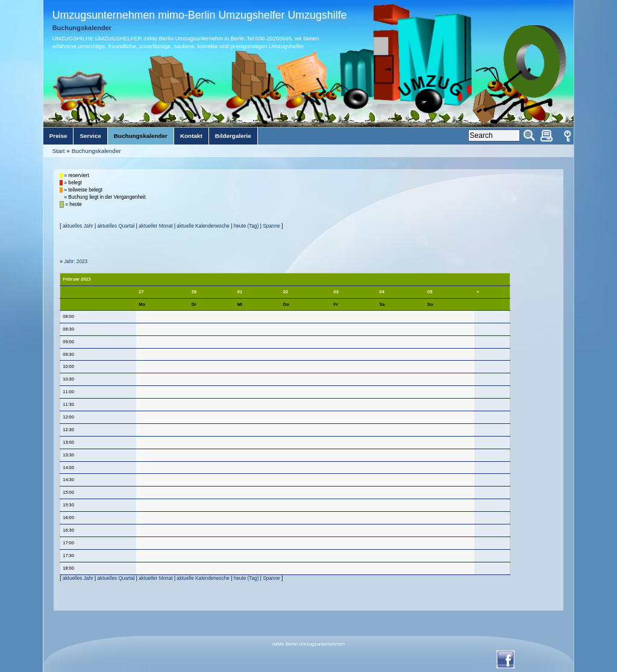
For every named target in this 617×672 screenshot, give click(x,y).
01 (240, 292)
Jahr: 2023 (76, 262)
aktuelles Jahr (78, 226)
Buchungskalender (96, 151)
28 (194, 292)
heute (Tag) (246, 226)
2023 (86, 279)
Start (59, 151)
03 (336, 292)
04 (382, 292)
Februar (71, 279)
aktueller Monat (155, 226)
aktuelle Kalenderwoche (203, 226)
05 (430, 292)
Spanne (271, 226)
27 (141, 292)
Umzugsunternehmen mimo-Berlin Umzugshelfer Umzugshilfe (200, 15)
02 (286, 292)
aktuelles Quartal (116, 226)
